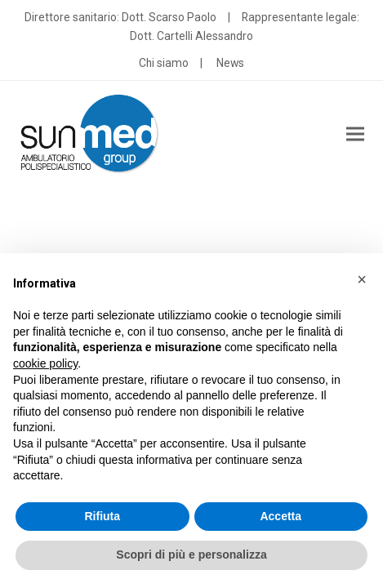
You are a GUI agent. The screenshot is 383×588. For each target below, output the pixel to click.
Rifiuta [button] (102, 516)
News (230, 63)
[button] (355, 134)
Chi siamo (164, 63)
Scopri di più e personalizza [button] (191, 555)
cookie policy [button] (45, 363)
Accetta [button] (281, 516)
